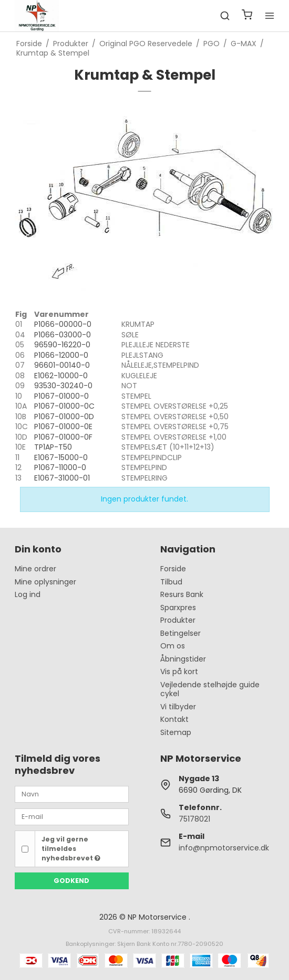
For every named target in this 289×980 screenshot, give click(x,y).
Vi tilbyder (178, 707)
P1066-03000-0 (63, 335)
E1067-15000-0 (61, 457)
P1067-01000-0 (61, 396)
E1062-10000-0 (61, 376)
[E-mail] (72, 816)
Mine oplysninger (45, 582)
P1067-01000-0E (63, 427)
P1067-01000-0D (64, 417)
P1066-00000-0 (63, 324)
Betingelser (180, 633)
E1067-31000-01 (62, 478)
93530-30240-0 (63, 386)
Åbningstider (183, 659)
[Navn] (72, 794)
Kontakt (174, 719)
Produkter (178, 620)
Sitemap (176, 732)
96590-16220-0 (62, 345)
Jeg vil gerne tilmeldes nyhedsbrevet (71, 849)
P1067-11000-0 (60, 467)
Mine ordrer (35, 569)
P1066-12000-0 (61, 355)
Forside (173, 569)
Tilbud (171, 582)
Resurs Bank (182, 594)
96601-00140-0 (62, 365)
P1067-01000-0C (64, 406)
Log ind (28, 594)
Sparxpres (178, 608)
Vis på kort (179, 672)
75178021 (194, 819)
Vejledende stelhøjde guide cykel (210, 689)
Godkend (71, 881)
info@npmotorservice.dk (224, 848)
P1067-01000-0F (63, 437)
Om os (173, 646)
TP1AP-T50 (53, 447)
